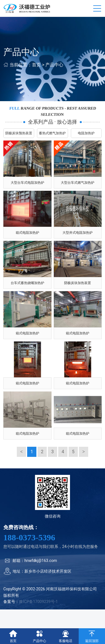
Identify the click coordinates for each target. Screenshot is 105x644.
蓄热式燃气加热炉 (52, 133)
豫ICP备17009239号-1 (38, 602)
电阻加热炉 (86, 133)
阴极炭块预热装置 (19, 133)
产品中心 (54, 65)
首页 (36, 65)
